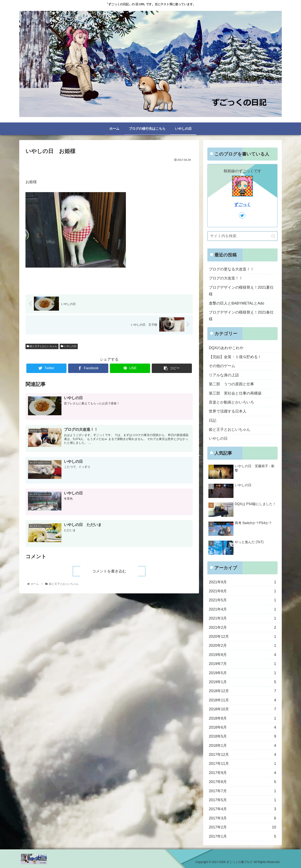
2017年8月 (242, 782)
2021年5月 (242, 600)
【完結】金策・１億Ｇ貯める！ (235, 357)
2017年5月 (242, 800)
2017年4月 (242, 809)
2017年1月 (242, 836)
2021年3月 (242, 618)
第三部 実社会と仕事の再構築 (235, 393)
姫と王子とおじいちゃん (42, 346)
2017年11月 (242, 764)
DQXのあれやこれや (226, 348)
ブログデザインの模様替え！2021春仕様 (241, 316)
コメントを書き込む (109, 571)
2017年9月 (242, 773)
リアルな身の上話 (224, 375)
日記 (213, 420)
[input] (242, 236)
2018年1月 (242, 746)
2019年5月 (242, 673)
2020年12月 (242, 637)
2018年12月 (242, 691)
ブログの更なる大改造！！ (231, 269)
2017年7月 (242, 791)
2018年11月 (242, 700)
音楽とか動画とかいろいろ (231, 402)
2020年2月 (242, 646)
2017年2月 (242, 827)
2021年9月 (242, 582)
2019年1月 (242, 682)
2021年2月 (242, 628)
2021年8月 (242, 591)
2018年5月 (242, 736)
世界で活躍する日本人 (228, 411)
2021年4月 (242, 609)
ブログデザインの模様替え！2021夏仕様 (241, 291)
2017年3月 (242, 818)
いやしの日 (69, 346)
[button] (273, 236)
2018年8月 (242, 718)
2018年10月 (242, 709)
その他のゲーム (222, 366)
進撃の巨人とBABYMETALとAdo (237, 303)
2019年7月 (242, 664)
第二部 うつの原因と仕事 (231, 384)
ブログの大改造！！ (226, 278)
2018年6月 (242, 727)
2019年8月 (242, 655)
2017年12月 (242, 755)
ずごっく (242, 204)
